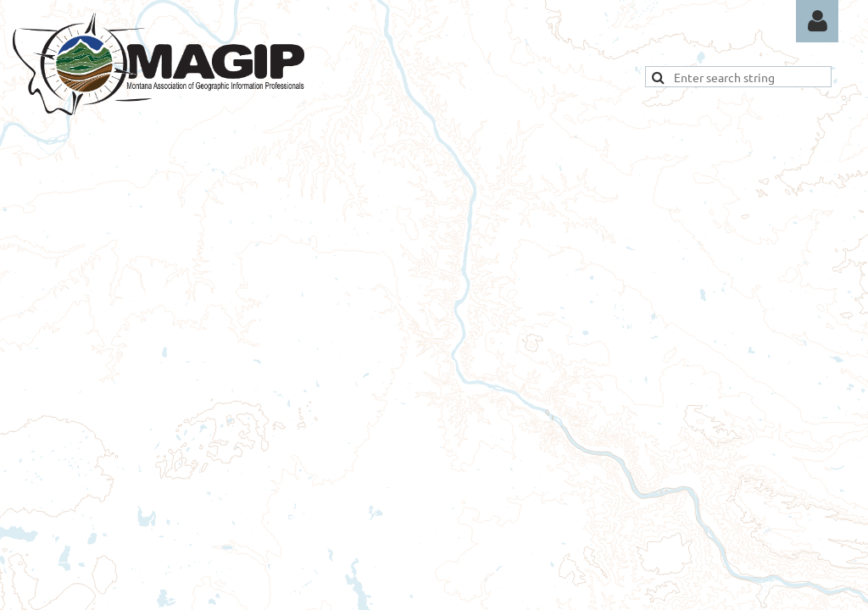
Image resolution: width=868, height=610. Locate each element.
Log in (817, 21)
